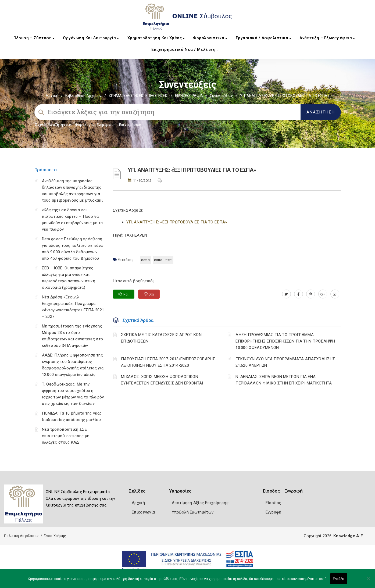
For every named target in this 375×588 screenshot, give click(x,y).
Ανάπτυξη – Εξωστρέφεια (327, 38)
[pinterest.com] (311, 294)
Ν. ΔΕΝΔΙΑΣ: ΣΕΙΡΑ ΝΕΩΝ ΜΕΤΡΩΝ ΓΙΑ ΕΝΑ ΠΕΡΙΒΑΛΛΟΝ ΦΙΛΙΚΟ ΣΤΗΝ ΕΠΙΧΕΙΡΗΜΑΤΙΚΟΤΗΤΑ (284, 380)
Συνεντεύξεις (222, 96)
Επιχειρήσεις (130, 125)
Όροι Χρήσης (55, 536)
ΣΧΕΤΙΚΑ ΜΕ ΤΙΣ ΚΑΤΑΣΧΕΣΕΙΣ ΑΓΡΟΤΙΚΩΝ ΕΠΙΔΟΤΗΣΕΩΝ (161, 338)
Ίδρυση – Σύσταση (34, 38)
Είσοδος (274, 503)
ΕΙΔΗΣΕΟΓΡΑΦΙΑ (189, 96)
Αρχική (52, 96)
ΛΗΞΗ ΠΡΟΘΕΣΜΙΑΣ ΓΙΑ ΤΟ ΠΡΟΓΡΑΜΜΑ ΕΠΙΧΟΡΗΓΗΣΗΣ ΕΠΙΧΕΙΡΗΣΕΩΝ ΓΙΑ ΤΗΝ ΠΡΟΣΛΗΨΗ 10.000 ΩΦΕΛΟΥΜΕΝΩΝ (285, 341)
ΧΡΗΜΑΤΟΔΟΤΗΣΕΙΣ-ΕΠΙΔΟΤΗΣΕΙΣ (138, 96)
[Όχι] (368, 581)
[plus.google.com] (323, 294)
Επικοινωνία (143, 512)
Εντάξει (339, 579)
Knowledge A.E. (349, 536)
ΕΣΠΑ (145, 260)
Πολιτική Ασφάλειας (21, 536)
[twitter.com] (286, 294)
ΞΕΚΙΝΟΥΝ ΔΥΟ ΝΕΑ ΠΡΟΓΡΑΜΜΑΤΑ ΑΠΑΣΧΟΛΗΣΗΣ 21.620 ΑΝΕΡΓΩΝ (285, 362)
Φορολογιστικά (210, 38)
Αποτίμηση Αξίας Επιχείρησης (200, 503)
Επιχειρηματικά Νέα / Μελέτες (185, 49)
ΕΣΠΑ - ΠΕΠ (163, 260)
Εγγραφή (274, 512)
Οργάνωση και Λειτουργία (91, 38)
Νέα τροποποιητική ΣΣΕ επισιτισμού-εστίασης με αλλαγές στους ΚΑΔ (66, 436)
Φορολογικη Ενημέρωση (95, 125)
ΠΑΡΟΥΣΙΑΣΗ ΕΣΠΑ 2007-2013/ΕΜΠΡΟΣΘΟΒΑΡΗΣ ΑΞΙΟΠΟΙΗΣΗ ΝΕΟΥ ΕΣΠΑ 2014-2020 (168, 362)
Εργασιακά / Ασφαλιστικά (263, 38)
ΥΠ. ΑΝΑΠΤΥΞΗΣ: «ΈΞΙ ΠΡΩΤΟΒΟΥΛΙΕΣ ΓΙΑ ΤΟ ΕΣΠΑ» (177, 222)
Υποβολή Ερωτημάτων (193, 512)
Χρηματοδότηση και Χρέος (156, 38)
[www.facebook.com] (299, 294)
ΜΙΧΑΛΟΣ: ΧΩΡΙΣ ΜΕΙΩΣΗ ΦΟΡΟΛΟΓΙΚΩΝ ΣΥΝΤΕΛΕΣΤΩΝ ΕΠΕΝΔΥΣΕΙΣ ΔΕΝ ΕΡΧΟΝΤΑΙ (162, 380)
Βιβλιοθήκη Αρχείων (83, 96)
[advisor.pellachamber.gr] (335, 294)
